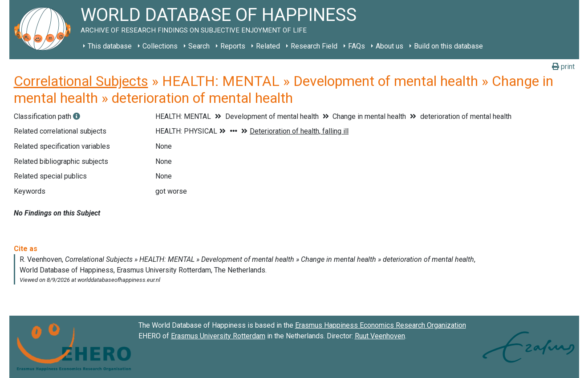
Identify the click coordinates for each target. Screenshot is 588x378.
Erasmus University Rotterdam (218, 336)
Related (268, 46)
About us (389, 46)
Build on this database (448, 46)
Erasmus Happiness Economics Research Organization (381, 325)
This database (110, 46)
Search (199, 46)
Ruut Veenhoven (380, 336)
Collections (160, 46)
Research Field (314, 46)
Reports (233, 46)
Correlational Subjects (81, 81)
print (563, 67)
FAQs (357, 46)
